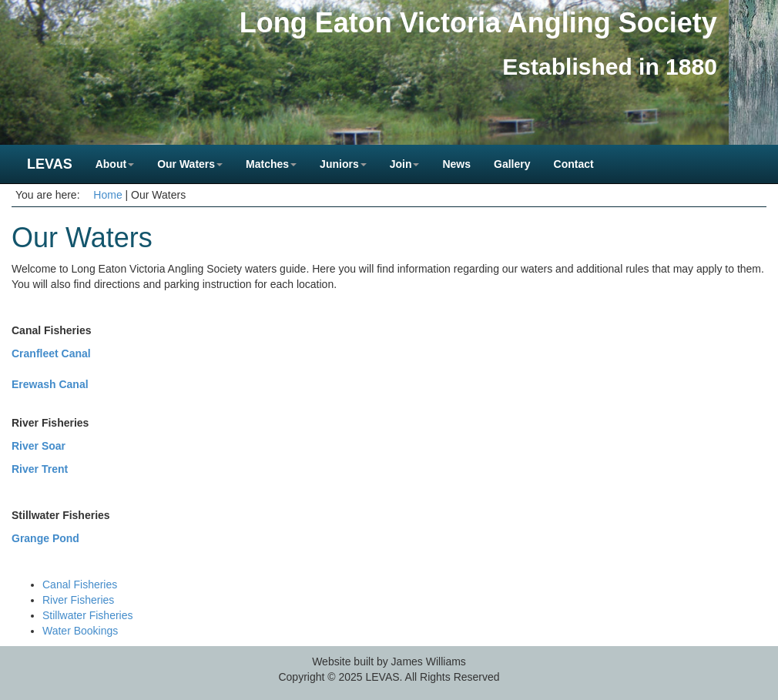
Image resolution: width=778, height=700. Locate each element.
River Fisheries (78, 600)
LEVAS (50, 164)
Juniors (343, 164)
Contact (574, 164)
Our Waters (190, 164)
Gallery (512, 164)
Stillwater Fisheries (87, 615)
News (456, 164)
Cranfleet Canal (51, 353)
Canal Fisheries (80, 584)
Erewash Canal (50, 384)
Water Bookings (80, 631)
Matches (271, 164)
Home (107, 195)
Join (405, 164)
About (115, 164)
